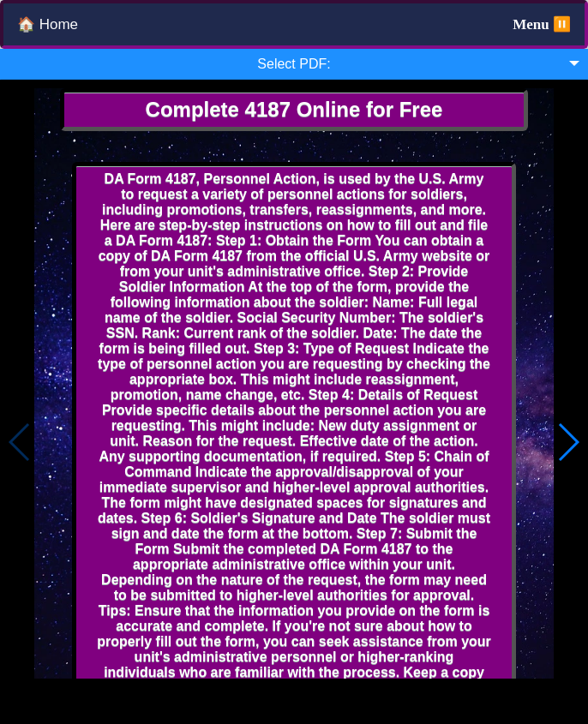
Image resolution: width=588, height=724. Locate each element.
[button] (568, 442)
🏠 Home (48, 24)
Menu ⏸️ (542, 24)
